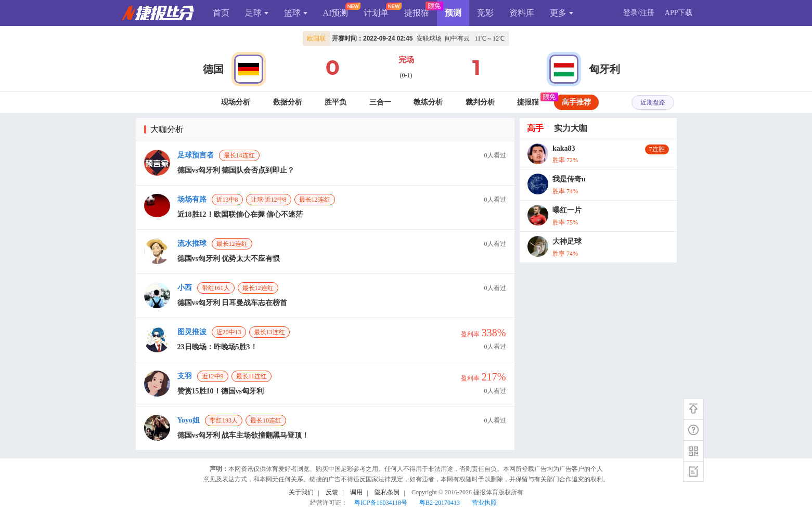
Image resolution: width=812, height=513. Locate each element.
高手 (535, 128)
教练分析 (428, 102)
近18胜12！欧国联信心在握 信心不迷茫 (240, 214)
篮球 (296, 13)
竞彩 (485, 13)
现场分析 (236, 102)
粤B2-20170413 (440, 503)
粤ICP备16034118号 (381, 503)
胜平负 (336, 102)
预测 (453, 13)
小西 (185, 288)
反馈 (332, 492)
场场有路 (192, 199)
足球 (257, 13)
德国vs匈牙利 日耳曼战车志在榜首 (233, 303)
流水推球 (192, 244)
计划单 (376, 13)
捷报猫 (417, 13)
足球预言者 (196, 155)
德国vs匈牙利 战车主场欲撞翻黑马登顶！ (243, 435)
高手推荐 (576, 102)
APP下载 (679, 13)
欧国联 (316, 38)
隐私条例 (387, 492)
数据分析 (288, 102)
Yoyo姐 (189, 420)
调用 (356, 492)
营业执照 (484, 503)
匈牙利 (604, 69)
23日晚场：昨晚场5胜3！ (217, 347)
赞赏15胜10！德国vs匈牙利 (221, 391)
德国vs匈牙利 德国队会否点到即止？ (236, 170)
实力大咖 (571, 128)
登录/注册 (639, 13)
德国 (213, 69)
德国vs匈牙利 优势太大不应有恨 (229, 259)
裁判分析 (480, 102)
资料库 (522, 13)
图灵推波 (192, 332)
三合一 (380, 102)
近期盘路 (653, 102)
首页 (221, 13)
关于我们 (301, 492)
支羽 (185, 376)
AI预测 (336, 13)
